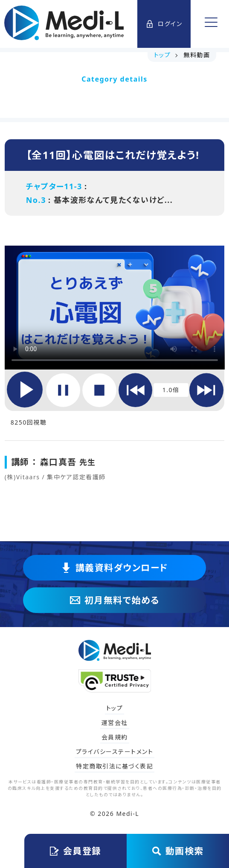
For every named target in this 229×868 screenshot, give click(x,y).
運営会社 (115, 723)
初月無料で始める (115, 600)
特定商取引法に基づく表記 (114, 766)
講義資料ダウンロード (115, 568)
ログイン (164, 24)
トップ (115, 708)
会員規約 (115, 737)
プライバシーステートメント (115, 752)
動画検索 (178, 851)
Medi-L (128, 814)
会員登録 (76, 851)
